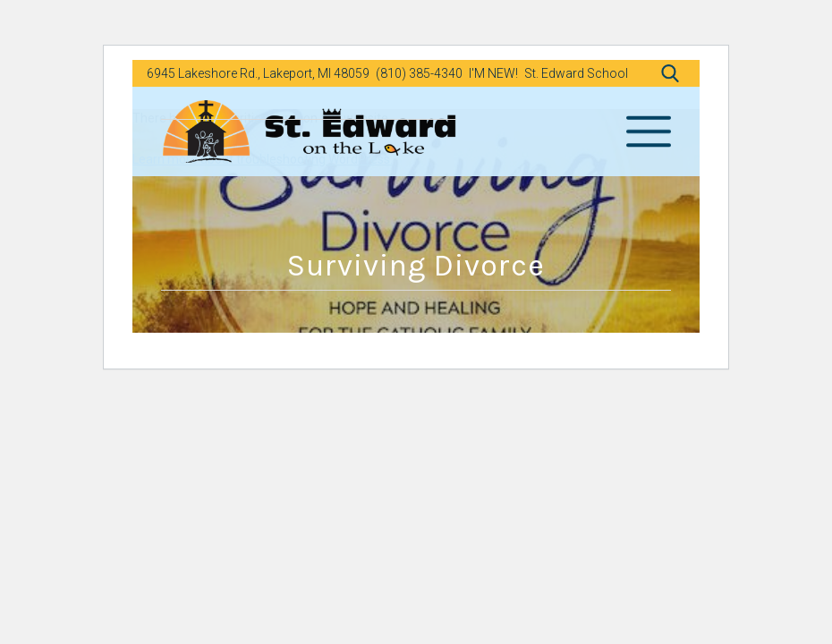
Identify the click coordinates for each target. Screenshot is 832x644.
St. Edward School (576, 73)
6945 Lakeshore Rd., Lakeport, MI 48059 (258, 73)
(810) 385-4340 (419, 73)
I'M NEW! (493, 73)
